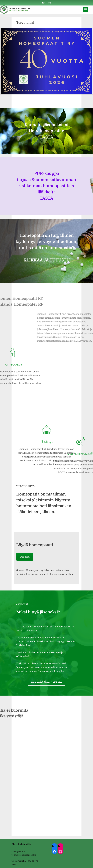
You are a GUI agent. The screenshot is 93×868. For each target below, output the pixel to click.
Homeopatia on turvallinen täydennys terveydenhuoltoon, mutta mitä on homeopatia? (46, 242)
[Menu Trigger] (86, 10)
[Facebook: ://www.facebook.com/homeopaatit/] (54, 852)
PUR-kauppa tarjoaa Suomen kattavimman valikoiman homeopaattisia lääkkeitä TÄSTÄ (47, 186)
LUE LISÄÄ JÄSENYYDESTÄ (46, 682)
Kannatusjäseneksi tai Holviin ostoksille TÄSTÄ (46, 131)
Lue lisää (25, 557)
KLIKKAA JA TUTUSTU (47, 260)
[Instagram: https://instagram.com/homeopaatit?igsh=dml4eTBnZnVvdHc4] (60, 852)
